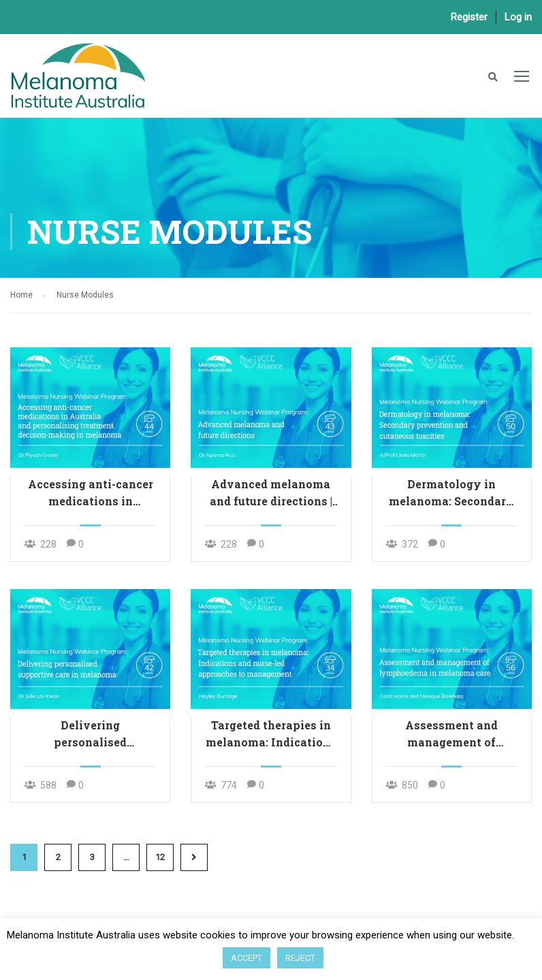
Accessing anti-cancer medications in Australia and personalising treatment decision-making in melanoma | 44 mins (91, 493)
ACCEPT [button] (246, 958)
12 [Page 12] (160, 857)
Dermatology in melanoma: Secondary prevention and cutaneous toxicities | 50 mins (451, 493)
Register (469, 17)
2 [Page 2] (58, 857)
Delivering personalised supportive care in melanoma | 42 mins (90, 734)
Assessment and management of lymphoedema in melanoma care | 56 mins (452, 734)
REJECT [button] (300, 958)
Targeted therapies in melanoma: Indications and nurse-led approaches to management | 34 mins (271, 734)
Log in (518, 17)
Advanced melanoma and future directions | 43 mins (271, 493)
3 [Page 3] (92, 857)
